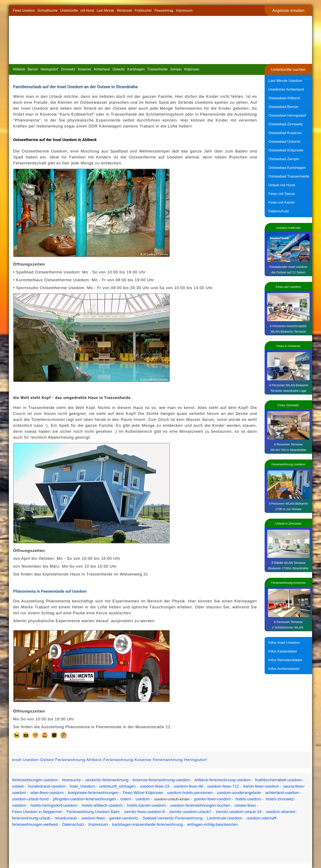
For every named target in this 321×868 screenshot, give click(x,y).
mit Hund (87, 10)
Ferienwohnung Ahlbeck (79, 760)
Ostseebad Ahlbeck (284, 98)
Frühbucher (143, 10)
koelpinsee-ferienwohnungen (93, 793)
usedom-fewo (93, 818)
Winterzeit (124, 10)
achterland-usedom (282, 793)
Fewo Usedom (24, 10)
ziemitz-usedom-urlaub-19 (239, 812)
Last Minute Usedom (285, 81)
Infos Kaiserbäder (283, 651)
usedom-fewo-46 (188, 786)
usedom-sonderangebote (239, 793)
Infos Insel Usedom (284, 643)
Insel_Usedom (82, 786)
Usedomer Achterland (286, 89)
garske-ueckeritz (124, 818)
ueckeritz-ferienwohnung (107, 780)
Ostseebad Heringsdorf (287, 115)
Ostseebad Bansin (283, 107)
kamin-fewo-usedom (261, 786)
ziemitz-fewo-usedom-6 (144, 812)
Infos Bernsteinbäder (285, 660)
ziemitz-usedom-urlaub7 (190, 812)
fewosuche (72, 780)
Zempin (176, 69)
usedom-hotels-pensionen (190, 793)
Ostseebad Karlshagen (287, 168)
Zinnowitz (68, 69)
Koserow (84, 69)
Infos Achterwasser (284, 669)
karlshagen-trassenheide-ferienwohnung (147, 824)
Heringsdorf (50, 69)
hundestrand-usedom (47, 786)
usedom (142, 799)
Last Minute (105, 10)
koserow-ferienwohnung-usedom (161, 780)
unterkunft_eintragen (117, 786)
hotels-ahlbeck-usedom (102, 805)
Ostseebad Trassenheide (289, 176)
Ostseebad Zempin (284, 159)
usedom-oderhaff (261, 818)
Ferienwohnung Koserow (127, 760)
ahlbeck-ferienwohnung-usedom (223, 780)
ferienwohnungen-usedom (35, 780)
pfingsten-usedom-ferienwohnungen (84, 799)
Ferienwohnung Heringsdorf (180, 760)
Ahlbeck (19, 69)
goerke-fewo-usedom (213, 799)
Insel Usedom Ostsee (33, 760)
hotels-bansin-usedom (147, 805)
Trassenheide (157, 69)
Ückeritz (119, 69)
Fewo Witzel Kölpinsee (143, 793)
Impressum (184, 10)
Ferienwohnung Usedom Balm (93, 812)
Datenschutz (279, 211)
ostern (126, 799)
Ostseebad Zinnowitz (286, 124)
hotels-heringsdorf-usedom (54, 805)
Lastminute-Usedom (224, 818)
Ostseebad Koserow (285, 133)
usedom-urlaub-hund (30, 799)
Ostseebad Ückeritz (284, 141)
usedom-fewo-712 (223, 786)
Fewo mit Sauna (282, 194)
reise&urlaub (66, 818)
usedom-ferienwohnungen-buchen (200, 805)
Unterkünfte (69, 10)
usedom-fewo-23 (155, 786)
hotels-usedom (248, 799)
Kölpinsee (192, 69)
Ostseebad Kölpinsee (286, 150)
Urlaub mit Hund (282, 185)
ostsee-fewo (245, 805)
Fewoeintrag (164, 10)
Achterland (102, 69)
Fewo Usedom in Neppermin (37, 812)
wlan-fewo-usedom (47, 793)
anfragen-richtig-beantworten (212, 824)
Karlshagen (136, 69)
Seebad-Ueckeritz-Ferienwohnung (172, 818)
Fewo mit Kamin (282, 202)
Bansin (33, 69)
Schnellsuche (48, 10)
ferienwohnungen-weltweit (35, 824)
